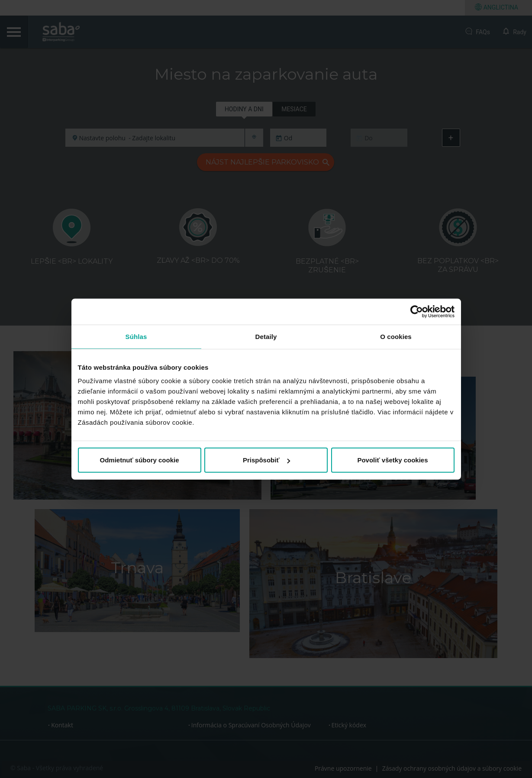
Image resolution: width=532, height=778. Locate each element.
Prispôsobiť (266, 460)
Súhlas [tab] (136, 336)
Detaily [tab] (266, 336)
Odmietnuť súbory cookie (139, 460)
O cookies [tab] (396, 336)
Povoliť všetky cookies (392, 460)
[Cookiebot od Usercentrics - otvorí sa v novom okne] (417, 311)
